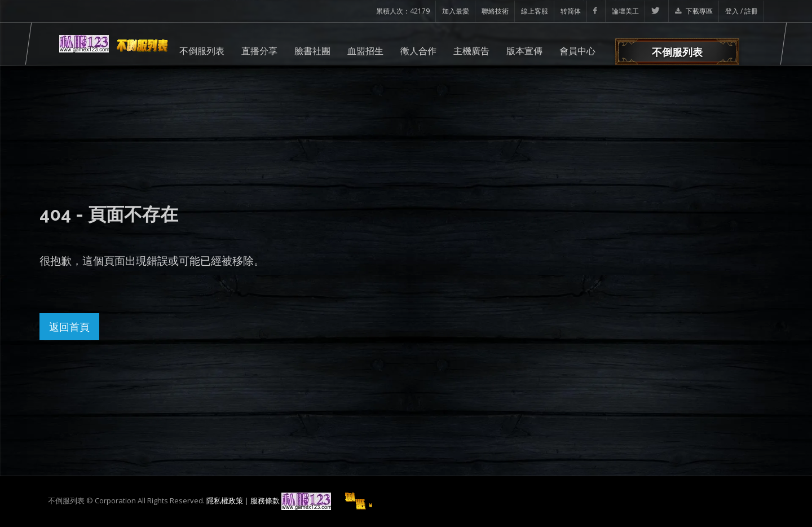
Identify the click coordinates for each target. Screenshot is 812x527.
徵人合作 (418, 51)
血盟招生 (365, 51)
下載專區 (694, 11)
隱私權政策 (225, 500)
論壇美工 (625, 11)
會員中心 (577, 51)
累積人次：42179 (403, 11)
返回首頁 (69, 327)
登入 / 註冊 (742, 11)
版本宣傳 (524, 51)
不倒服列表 (202, 51)
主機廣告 (471, 51)
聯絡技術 (495, 11)
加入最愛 (456, 11)
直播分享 (259, 51)
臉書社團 (312, 51)
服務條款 (265, 500)
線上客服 (535, 11)
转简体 (571, 11)
